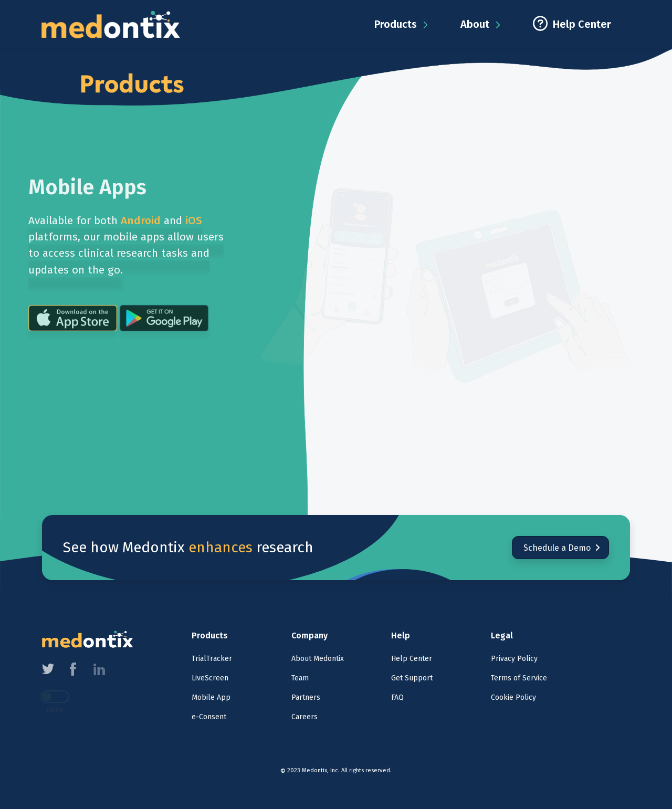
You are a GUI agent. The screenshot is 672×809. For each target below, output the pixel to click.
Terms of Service (519, 678)
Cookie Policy (513, 697)
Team (300, 678)
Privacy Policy (514, 659)
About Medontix (318, 659)
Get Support (412, 678)
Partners (306, 697)
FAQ (397, 697)
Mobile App (211, 697)
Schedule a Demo (561, 548)
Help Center (412, 659)
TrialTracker (212, 659)
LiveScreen (210, 678)
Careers (304, 717)
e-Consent (209, 717)
